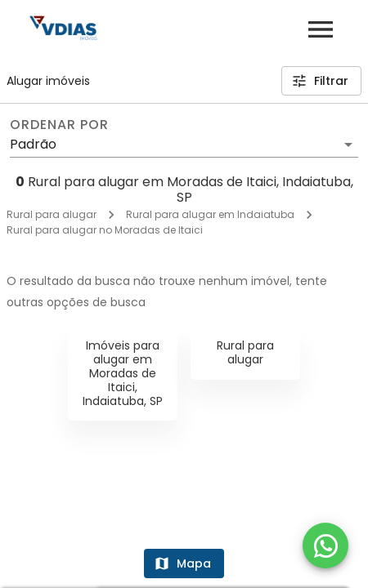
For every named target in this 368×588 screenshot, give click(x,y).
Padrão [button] (33, 144)
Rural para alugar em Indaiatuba (210, 214)
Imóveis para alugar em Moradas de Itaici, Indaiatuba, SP (123, 373)
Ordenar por (59, 125)
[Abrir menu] (321, 29)
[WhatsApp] (325, 546)
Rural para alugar (52, 214)
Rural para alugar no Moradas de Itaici (105, 230)
